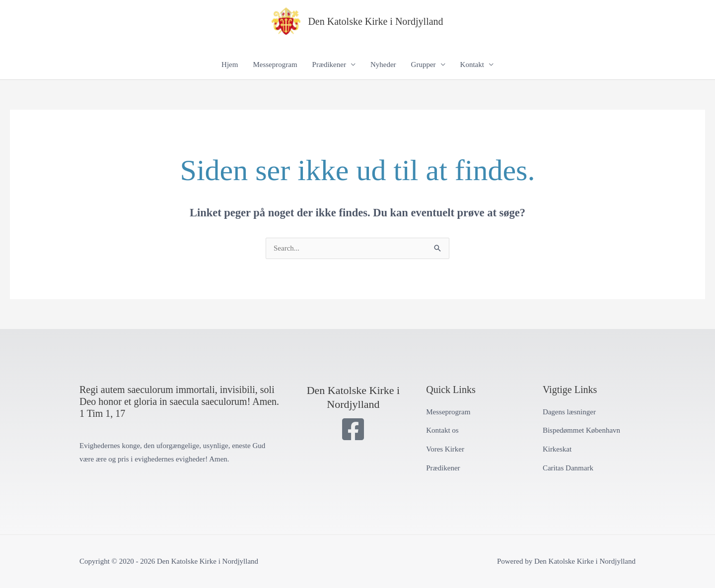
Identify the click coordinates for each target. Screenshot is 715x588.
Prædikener (329, 65)
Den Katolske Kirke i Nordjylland (375, 21)
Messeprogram (275, 65)
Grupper (424, 65)
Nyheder (383, 65)
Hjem (230, 65)
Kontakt (472, 65)
